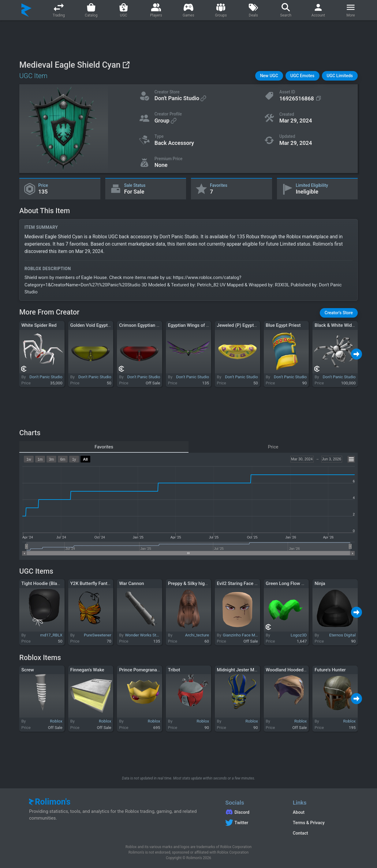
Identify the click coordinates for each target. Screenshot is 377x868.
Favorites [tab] (104, 447)
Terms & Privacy (309, 823)
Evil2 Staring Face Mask (241, 583)
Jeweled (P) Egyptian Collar (245, 325)
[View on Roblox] (126, 65)
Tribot (174, 670)
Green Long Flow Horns (290, 583)
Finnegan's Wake (87, 670)
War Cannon (132, 583)
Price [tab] (273, 447)
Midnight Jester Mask (239, 670)
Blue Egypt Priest (283, 325)
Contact (300, 833)
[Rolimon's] (26, 10)
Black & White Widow (336, 325)
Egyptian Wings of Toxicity (195, 325)
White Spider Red (39, 325)
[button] (269, 76)
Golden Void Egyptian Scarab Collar (106, 325)
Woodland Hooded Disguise (294, 670)
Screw (28, 670)
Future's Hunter (330, 670)
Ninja (320, 583)
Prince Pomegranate (140, 670)
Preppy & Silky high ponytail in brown (206, 583)
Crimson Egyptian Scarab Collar (151, 325)
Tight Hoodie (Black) (43, 583)
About (299, 812)
